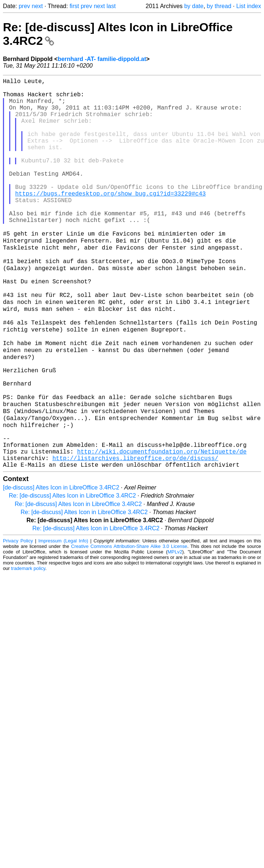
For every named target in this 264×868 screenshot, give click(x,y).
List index (249, 6)
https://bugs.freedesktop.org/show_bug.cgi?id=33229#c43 (110, 220)
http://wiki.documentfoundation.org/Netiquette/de (162, 527)
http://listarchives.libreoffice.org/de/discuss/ (135, 535)
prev (24, 6)
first (74, 6)
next (37, 6)
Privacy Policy (18, 619)
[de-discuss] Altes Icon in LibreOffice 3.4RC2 (61, 566)
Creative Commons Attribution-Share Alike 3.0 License (129, 625)
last (111, 6)
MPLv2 (175, 630)
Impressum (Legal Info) (63, 619)
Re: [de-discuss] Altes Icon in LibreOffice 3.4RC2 (72, 574)
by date (194, 6)
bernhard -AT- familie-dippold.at (102, 59)
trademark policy (28, 647)
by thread (219, 6)
